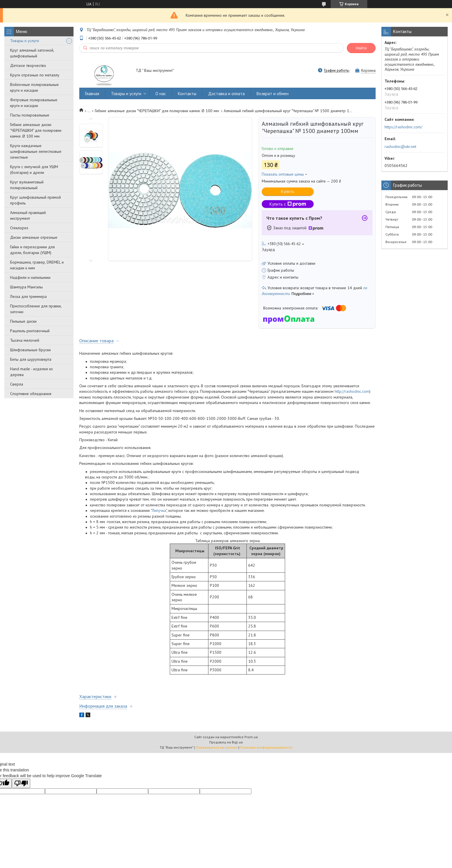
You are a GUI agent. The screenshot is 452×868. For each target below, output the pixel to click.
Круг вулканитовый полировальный (27, 185)
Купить (288, 191)
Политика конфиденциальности (266, 747)
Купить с (288, 204)
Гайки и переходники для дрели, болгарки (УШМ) (32, 250)
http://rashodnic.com (352, 391)
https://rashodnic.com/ (403, 127)
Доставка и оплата (226, 94)
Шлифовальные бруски (30, 350)
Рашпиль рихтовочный (30, 331)
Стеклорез (19, 228)
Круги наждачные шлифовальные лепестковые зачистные (36, 151)
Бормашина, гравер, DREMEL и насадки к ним (37, 265)
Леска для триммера (28, 296)
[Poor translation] (21, 783)
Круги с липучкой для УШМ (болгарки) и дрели (34, 170)
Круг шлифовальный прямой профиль (35, 200)
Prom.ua (251, 737)
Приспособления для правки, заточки (36, 309)
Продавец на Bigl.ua (226, 742)
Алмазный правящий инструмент (28, 215)
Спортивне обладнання (31, 394)
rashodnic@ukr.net (400, 146)
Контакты (187, 94)
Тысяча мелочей (25, 340)
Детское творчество (28, 65)
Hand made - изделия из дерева (31, 372)
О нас (161, 94)
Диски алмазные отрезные (34, 237)
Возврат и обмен (273, 94)
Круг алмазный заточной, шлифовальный (32, 53)
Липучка (159, 510)
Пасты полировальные (30, 115)
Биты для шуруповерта (31, 359)
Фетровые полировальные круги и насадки (34, 103)
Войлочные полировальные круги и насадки (34, 87)
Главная (92, 94)
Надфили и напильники (30, 277)
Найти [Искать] (361, 48)
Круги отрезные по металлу (35, 75)
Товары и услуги (25, 41)
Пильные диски (23, 321)
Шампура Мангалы (26, 287)
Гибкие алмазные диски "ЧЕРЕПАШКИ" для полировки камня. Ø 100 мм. (36, 130)
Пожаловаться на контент (217, 747)
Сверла (17, 384)
